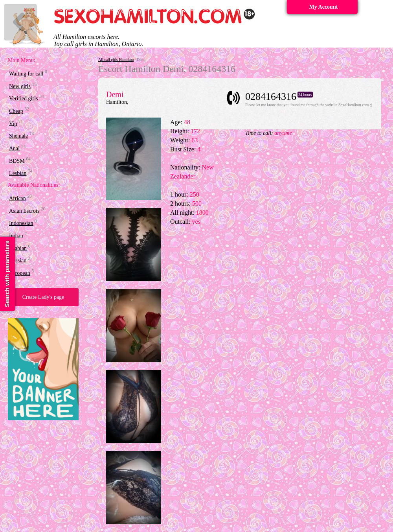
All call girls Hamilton (116, 60)
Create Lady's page (43, 297)
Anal (14, 148)
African (17, 198)
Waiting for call (26, 74)
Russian (18, 260)
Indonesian (21, 223)
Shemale (18, 136)
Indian (16, 236)
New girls (20, 86)
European (20, 273)
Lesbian (18, 173)
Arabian (18, 248)
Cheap (16, 111)
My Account (324, 7)
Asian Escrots (24, 211)
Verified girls (23, 98)
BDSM (17, 161)
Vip (13, 123)
